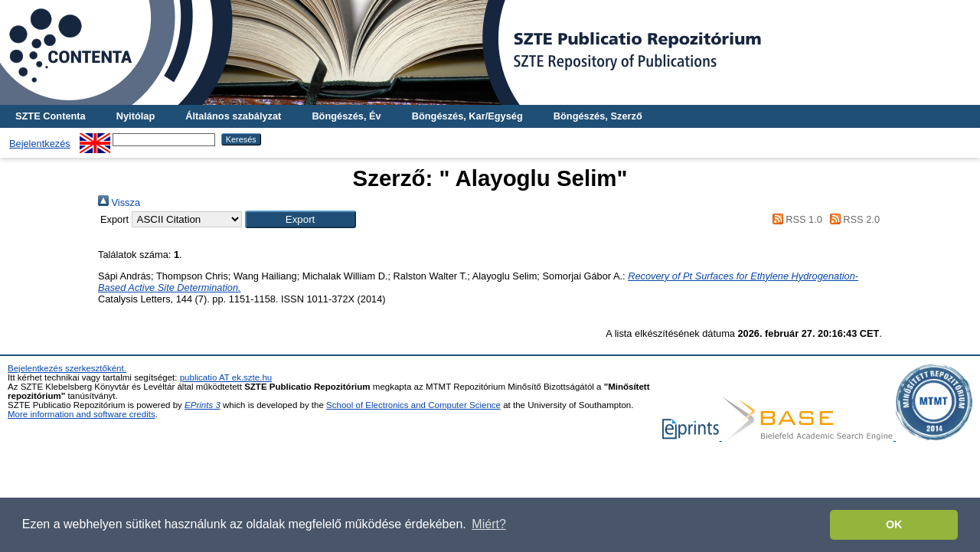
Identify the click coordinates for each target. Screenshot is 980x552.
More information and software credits (82, 414)
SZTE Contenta (51, 116)
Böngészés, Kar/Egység (467, 116)
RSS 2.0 (852, 219)
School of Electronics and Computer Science (413, 405)
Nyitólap (136, 116)
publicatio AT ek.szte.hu (226, 377)
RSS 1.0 (795, 219)
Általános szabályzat (233, 116)
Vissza (119, 203)
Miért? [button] (488, 524)
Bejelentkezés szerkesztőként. (67, 368)
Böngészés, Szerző (598, 116)
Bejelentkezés (40, 144)
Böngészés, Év (346, 116)
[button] (301, 219)
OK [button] (894, 524)
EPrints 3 (203, 405)
